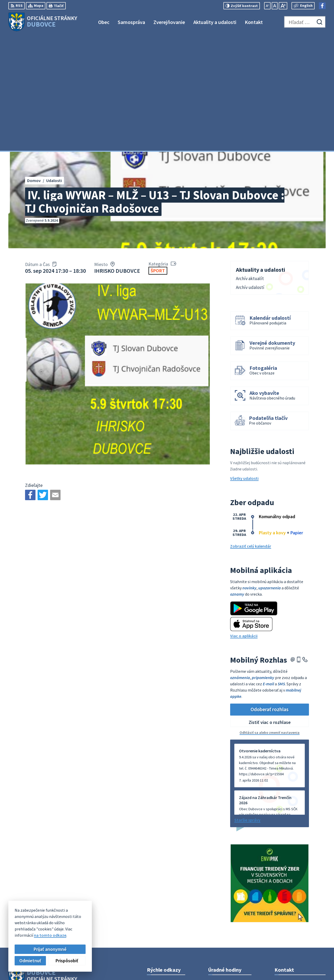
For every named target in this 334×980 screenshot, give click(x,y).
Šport (158, 155)
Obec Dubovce (51, 881)
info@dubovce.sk (291, 916)
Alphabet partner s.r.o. (76, 876)
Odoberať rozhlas (270, 594)
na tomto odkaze (50, 935)
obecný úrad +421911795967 (300, 910)
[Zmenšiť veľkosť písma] (267, 6)
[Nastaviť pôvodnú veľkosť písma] (275, 6)
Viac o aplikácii (244, 520)
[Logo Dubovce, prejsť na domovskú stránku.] (43, 22)
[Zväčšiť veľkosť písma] (283, 6)
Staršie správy (247, 704)
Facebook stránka (291, 923)
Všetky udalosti (244, 363)
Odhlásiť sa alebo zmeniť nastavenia (270, 617)
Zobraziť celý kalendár (251, 431)
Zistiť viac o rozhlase (270, 607)
